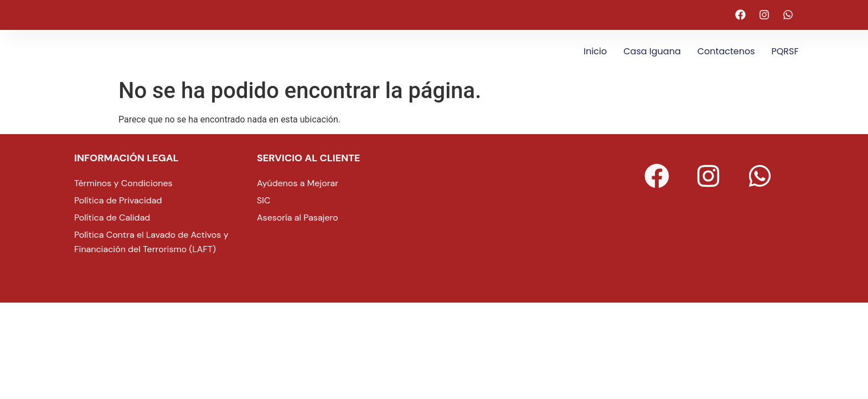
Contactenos (726, 51)
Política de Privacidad (118, 200)
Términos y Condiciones (123, 183)
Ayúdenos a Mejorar (298, 183)
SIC (264, 200)
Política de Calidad (112, 218)
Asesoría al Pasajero (298, 218)
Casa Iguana (652, 51)
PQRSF (785, 51)
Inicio (595, 51)
